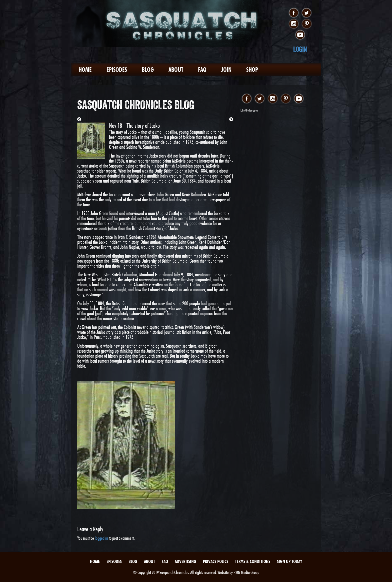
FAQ (202, 70)
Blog (148, 70)
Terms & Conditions (253, 561)
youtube (300, 35)
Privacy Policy (216, 561)
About (176, 70)
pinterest (307, 24)
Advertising (185, 561)
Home (85, 70)
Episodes (117, 70)
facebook (294, 13)
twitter (307, 13)
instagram (294, 24)
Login (300, 49)
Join (226, 70)
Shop (252, 70)
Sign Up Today (289, 561)
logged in (101, 538)
